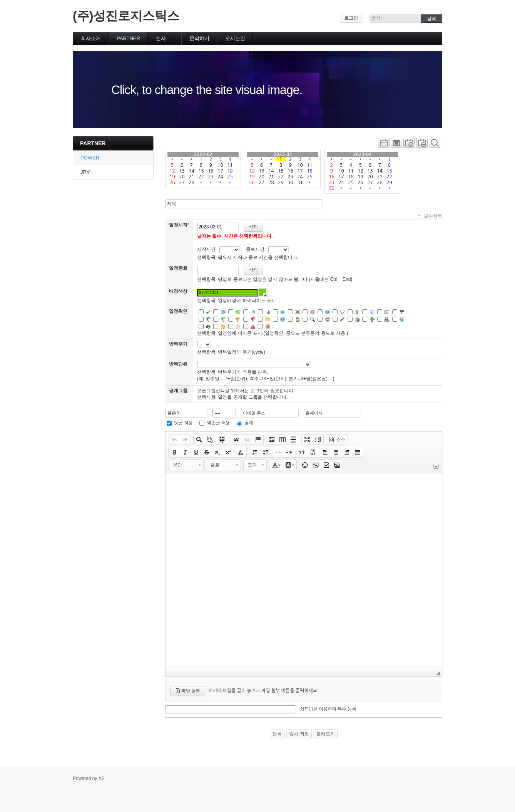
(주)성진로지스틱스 (126, 16)
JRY (85, 172)
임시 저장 (299, 734)
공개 (249, 423)
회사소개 (91, 38)
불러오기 (326, 734)
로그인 (351, 18)
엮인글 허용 (219, 423)
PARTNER (128, 38)
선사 (161, 38)
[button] (174, 440)
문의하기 (199, 38)
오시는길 (235, 38)
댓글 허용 (183, 423)
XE (102, 778)
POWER (90, 158)
